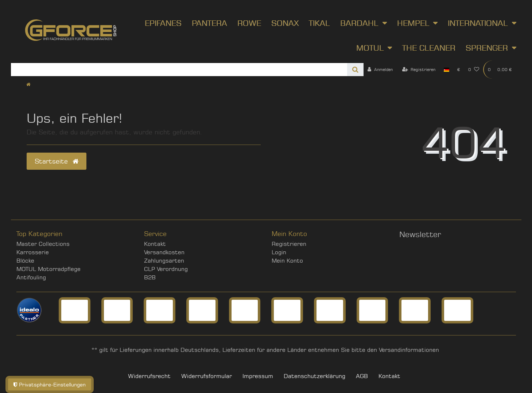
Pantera (209, 23)
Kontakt (155, 244)
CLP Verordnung (166, 269)
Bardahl (359, 23)
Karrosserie (33, 252)
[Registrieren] (419, 70)
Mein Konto (287, 261)
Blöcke (25, 261)
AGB (362, 376)
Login (279, 252)
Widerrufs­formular (207, 376)
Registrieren (289, 244)
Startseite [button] (57, 161)
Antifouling (31, 277)
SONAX (285, 23)
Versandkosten (164, 252)
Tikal (319, 23)
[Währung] (459, 70)
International (478, 23)
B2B (150, 277)
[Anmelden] (380, 70)
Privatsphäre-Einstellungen (50, 384)
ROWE (249, 23)
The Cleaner (429, 48)
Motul (370, 48)
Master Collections (43, 244)
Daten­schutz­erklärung (314, 376)
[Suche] (355, 70)
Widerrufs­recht (149, 376)
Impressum (258, 376)
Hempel (413, 23)
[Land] (446, 70)
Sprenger (487, 48)
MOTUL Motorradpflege (48, 269)
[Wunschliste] (474, 70)
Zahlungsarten (164, 261)
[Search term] (179, 70)
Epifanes (163, 23)
